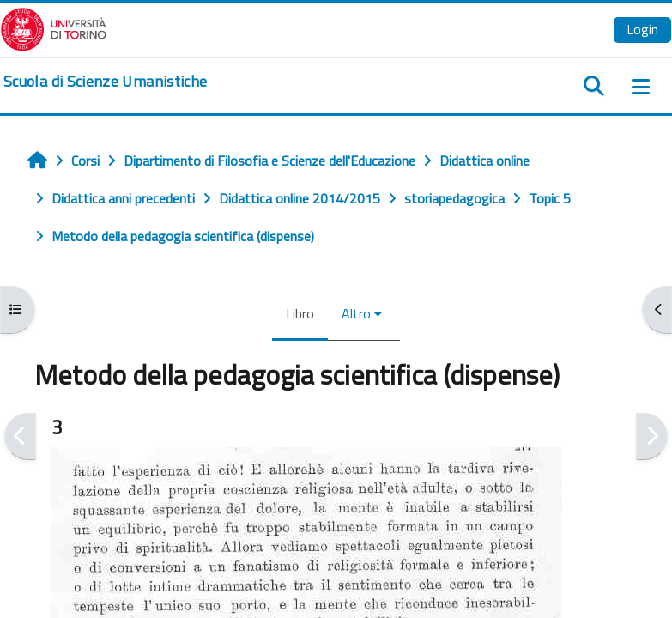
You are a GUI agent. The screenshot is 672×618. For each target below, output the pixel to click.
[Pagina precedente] (20, 436)
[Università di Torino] (54, 27)
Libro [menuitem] (300, 313)
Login (642, 29)
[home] (105, 82)
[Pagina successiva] (652, 436)
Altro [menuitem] (356, 313)
